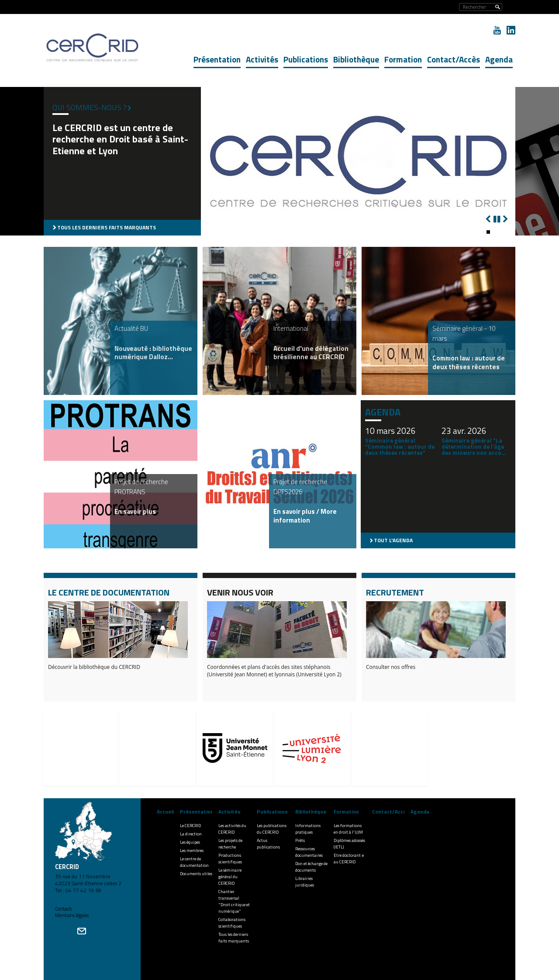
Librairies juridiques (305, 882)
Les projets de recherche (230, 844)
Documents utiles (196, 874)
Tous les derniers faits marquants (107, 227)
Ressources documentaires (309, 852)
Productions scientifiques (230, 859)
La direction (191, 834)
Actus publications (268, 844)
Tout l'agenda (393, 540)
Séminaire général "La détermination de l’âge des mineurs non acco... (474, 447)
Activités (262, 59)
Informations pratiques (308, 829)
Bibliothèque (356, 59)
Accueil (165, 812)
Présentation (217, 59)
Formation (403, 59)
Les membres (192, 850)
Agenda (499, 59)
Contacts (64, 909)
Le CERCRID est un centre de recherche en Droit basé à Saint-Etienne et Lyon (120, 139)
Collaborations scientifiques (232, 923)
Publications (306, 59)
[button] (488, 232)
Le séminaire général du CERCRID (230, 877)
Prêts (300, 840)
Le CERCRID (190, 826)
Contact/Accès (454, 59)
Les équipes (190, 842)
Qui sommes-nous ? (90, 107)
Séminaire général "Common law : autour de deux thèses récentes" (400, 447)
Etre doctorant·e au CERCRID (349, 859)
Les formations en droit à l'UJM (348, 829)
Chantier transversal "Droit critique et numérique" (234, 901)
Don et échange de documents (311, 867)
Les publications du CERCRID (272, 829)
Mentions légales (72, 915)
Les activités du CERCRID (232, 829)
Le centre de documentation (194, 862)
